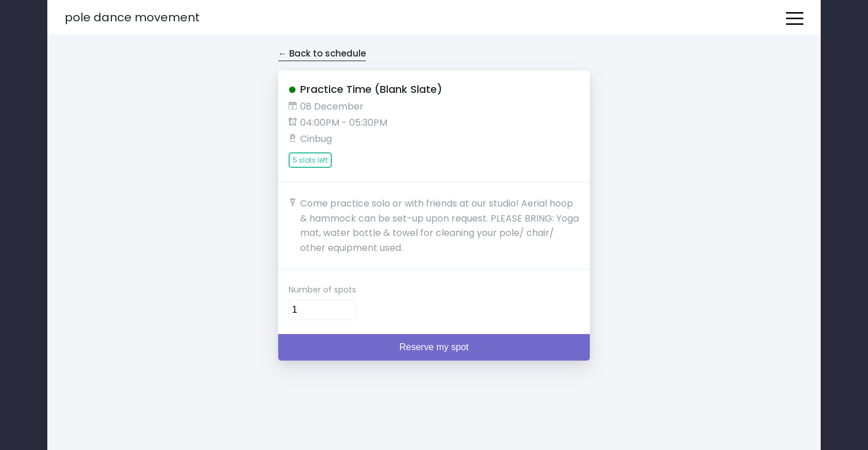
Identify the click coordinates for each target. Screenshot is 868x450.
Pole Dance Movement (132, 17)
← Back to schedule (322, 53)
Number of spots (322, 290)
